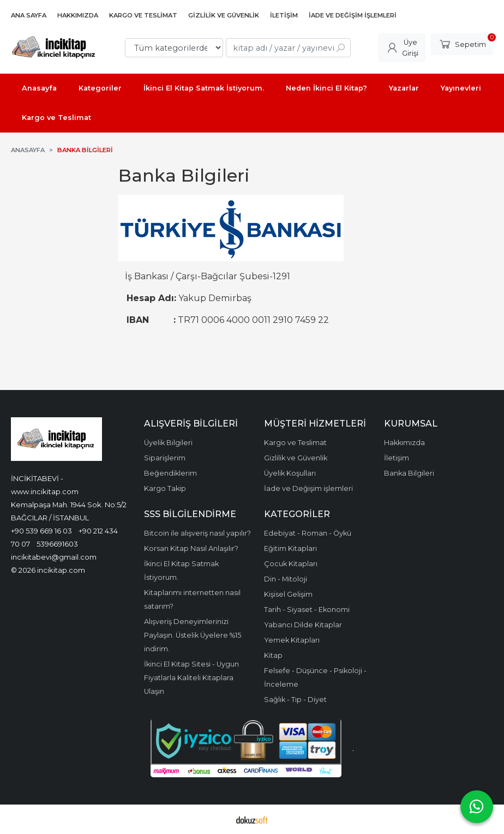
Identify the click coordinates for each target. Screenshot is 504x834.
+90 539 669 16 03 (41, 531)
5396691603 (57, 544)
